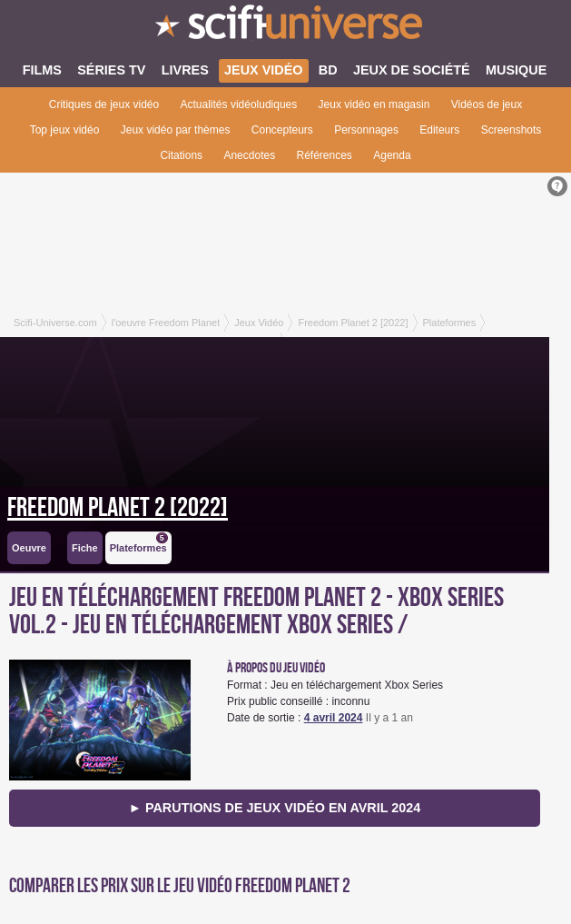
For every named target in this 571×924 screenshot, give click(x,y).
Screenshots (512, 130)
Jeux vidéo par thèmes (176, 130)
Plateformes (139, 543)
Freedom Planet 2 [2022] (118, 508)
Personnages (366, 130)
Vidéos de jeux (487, 104)
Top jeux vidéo (65, 130)
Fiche (85, 548)
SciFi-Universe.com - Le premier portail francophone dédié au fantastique (285, 27)
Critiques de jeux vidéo (104, 104)
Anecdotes (249, 155)
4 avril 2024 (334, 718)
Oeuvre (29, 548)
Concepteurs (282, 130)
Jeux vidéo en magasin (374, 104)
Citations (181, 155)
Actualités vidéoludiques (239, 104)
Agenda (392, 155)
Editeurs (439, 130)
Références (325, 155)
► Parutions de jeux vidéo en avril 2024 (275, 808)
